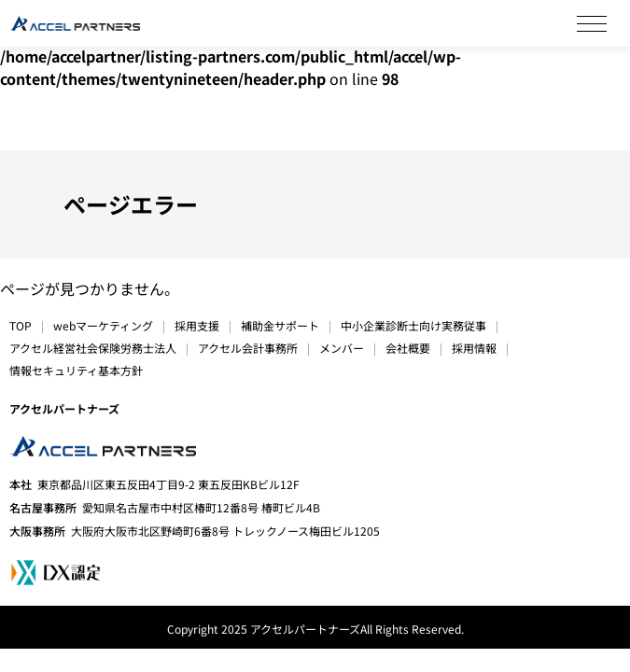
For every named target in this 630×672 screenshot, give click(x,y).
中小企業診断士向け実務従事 (413, 325)
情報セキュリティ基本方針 (76, 370)
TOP (21, 325)
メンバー (342, 348)
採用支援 (197, 325)
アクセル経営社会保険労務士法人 (93, 348)
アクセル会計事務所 (248, 348)
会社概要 (408, 348)
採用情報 (474, 348)
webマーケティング (103, 325)
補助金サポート (280, 325)
